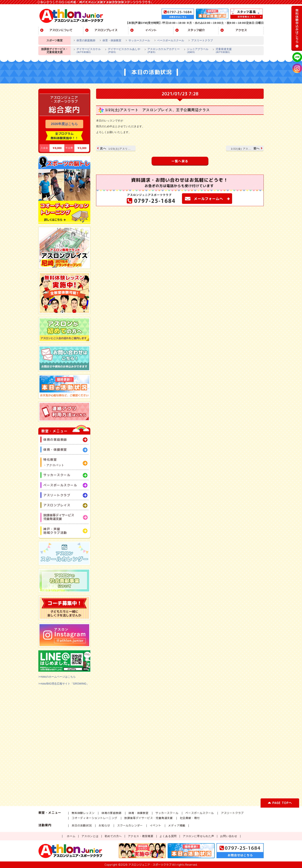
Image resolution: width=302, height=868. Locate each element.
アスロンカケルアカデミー (162, 51)
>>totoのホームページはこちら (57, 677)
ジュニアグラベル (196, 51)
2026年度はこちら (64, 124)
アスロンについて (61, 30)
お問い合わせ (229, 836)
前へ (246, 148)
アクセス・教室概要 (141, 836)
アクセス (241, 30)
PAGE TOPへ (280, 803)
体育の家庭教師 (86, 40)
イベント (151, 30)
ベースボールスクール (171, 40)
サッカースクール (139, 40)
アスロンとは (90, 836)
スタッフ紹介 (196, 30)
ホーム (71, 836)
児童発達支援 (222, 51)
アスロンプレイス (106, 30)
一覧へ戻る (180, 161)
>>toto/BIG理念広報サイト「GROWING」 (64, 684)
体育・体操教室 (112, 40)
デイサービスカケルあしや (122, 51)
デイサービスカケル (87, 51)
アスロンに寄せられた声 (198, 836)
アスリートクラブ (202, 40)
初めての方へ (113, 836)
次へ (114, 148)
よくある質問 (168, 836)
